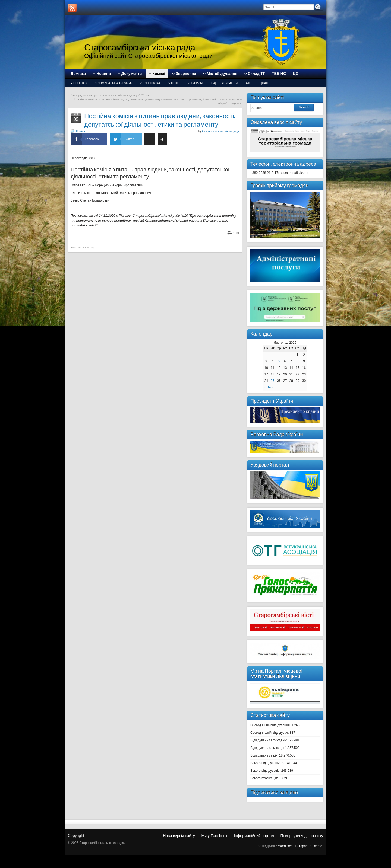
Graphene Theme (310, 846)
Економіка (151, 83)
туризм (197, 83)
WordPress (286, 846)
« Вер (268, 387)
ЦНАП (264, 83)
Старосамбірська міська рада (140, 47)
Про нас (80, 83)
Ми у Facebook (215, 836)
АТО (249, 83)
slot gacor (388, 5)
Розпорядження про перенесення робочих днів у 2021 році (111, 95)
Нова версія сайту (179, 836)
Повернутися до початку (302, 836)
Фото (175, 83)
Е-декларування (224, 83)
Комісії (81, 131)
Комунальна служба (115, 83)
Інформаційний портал (254, 836)
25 (272, 381)
